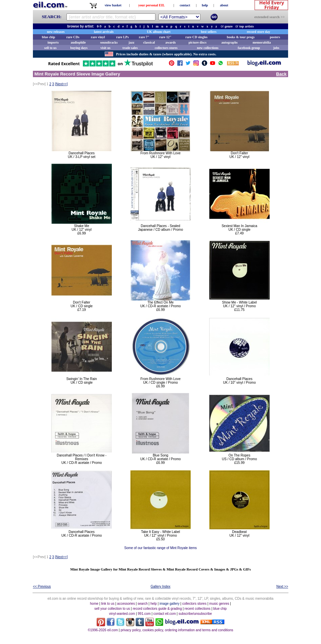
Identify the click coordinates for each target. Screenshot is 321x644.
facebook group (249, 48)
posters (275, 37)
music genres (219, 604)
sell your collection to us (112, 609)
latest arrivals (104, 32)
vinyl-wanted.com (122, 614)
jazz (131, 42)
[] (61, 84)
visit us (105, 48)
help (205, 5)
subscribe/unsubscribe (195, 614)
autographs (229, 42)
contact (185, 5)
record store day (259, 32)
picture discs (197, 42)
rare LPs (122, 37)
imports (53, 42)
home (94, 604)
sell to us (51, 48)
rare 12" (165, 37)
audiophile (78, 42)
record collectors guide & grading (157, 609)
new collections (208, 48)
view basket (113, 5)
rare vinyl (98, 37)
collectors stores (166, 48)
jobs (276, 48)
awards (170, 42)
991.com (144, 614)
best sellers (209, 32)
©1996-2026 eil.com (103, 630)
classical (149, 42)
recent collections (198, 609)
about (224, 5)
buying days (79, 48)
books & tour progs (241, 37)
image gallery (169, 604)
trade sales (130, 48)
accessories (126, 604)
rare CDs (73, 37)
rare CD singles (196, 37)
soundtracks (109, 42)
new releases (56, 32)
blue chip (49, 37)
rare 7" (144, 37)
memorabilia (262, 42)
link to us (108, 604)
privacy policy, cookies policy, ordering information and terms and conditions (177, 630)
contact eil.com (165, 614)
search (143, 604)
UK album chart (159, 32)
